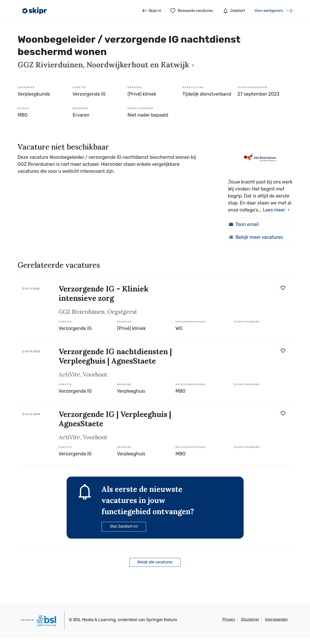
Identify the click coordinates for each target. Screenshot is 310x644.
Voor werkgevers (269, 11)
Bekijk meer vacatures (255, 237)
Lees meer (274, 210)
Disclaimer (250, 619)
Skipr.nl (152, 11)
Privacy (229, 619)
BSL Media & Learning (95, 620)
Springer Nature (162, 620)
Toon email (243, 224)
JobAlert (234, 11)
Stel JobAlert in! (124, 526)
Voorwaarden (276, 619)
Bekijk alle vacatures (155, 562)
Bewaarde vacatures (192, 11)
